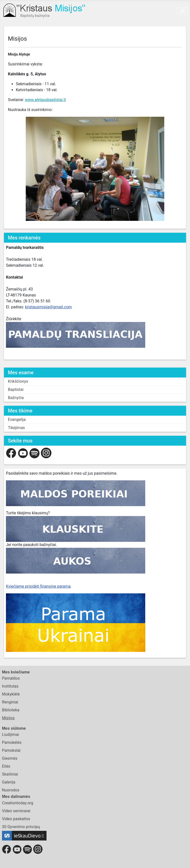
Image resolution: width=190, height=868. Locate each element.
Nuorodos (11, 790)
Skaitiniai (10, 774)
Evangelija (17, 420)
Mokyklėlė (11, 694)
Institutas (10, 686)
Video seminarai (16, 811)
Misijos (8, 718)
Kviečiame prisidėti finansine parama (38, 586)
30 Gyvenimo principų (21, 827)
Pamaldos (11, 678)
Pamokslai (11, 750)
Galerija (9, 782)
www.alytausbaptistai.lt (46, 100)
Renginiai (10, 702)
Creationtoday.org (18, 803)
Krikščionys (18, 381)
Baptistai (16, 390)
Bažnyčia (16, 398)
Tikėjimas (16, 428)
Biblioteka (11, 710)
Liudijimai (11, 735)
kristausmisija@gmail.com (48, 307)
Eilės (6, 766)
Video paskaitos (16, 819)
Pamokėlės (12, 742)
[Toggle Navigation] (183, 11)
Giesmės (10, 758)
